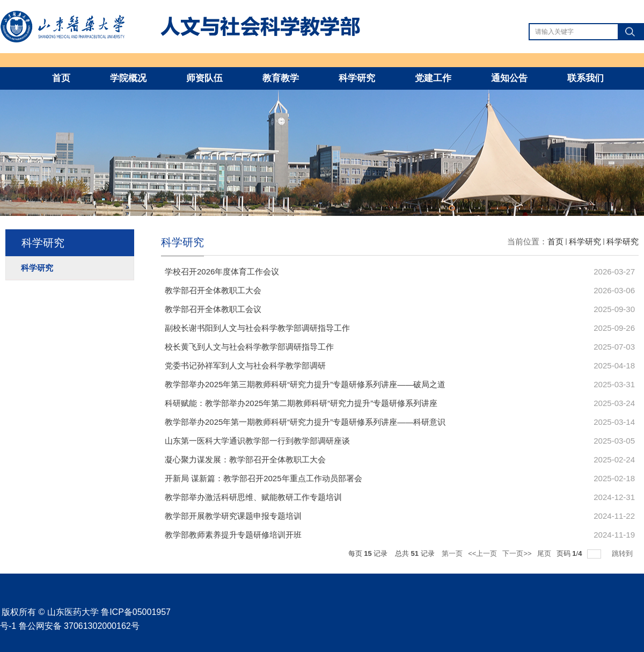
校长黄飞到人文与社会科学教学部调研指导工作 (249, 347)
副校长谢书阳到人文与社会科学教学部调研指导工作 (257, 328)
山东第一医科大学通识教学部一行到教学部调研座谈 (257, 441)
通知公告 (509, 78)
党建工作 (433, 78)
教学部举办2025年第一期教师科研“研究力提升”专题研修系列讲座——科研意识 (305, 422)
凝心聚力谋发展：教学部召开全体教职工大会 (245, 459)
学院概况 (128, 78)
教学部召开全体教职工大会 (213, 290)
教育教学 (281, 78)
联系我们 (586, 78)
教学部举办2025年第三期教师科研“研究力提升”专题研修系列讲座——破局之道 (305, 384)
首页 (61, 78)
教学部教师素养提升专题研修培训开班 (233, 535)
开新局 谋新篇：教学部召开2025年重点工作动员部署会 (264, 478)
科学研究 (357, 78)
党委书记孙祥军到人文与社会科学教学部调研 (245, 365)
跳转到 (623, 553)
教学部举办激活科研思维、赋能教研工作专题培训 (253, 497)
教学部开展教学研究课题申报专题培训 (233, 516)
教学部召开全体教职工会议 (213, 309)
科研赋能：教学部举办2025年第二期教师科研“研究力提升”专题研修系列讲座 (301, 403)
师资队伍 (204, 78)
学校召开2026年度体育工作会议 (222, 271)
